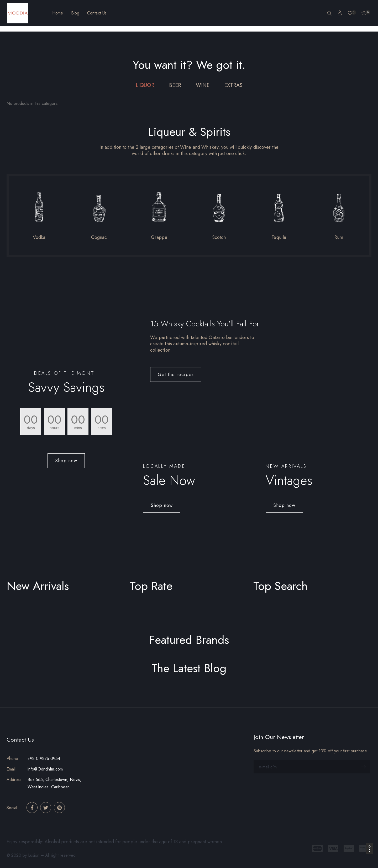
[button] (66, 461)
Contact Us (97, 13)
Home (58, 13)
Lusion (34, 855)
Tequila (279, 237)
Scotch (219, 237)
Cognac (99, 237)
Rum (339, 237)
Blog (75, 13)
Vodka (39, 237)
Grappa (159, 237)
